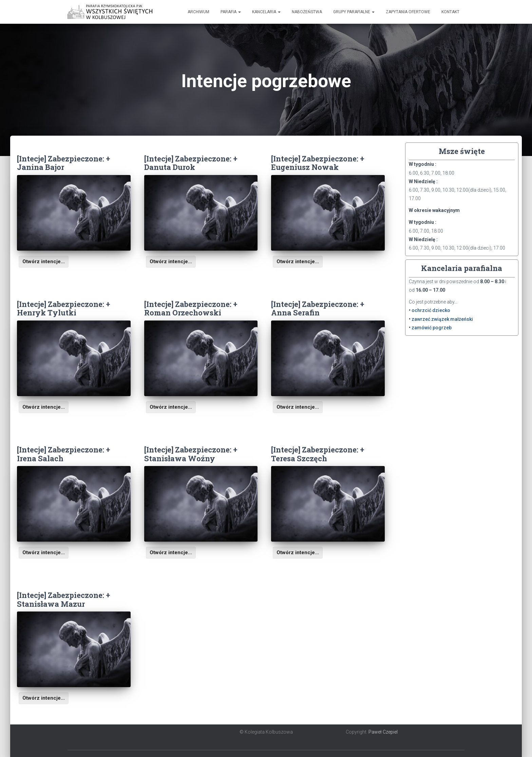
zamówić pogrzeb (432, 328)
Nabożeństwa (307, 12)
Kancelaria (266, 12)
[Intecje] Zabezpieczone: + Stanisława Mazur (64, 599)
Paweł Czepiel (383, 732)
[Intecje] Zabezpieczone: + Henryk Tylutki (64, 308)
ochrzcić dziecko (431, 310)
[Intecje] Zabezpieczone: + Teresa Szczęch (318, 454)
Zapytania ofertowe (408, 12)
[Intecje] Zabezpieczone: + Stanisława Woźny (191, 454)
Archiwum (198, 12)
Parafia (231, 12)
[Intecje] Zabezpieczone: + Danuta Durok (191, 163)
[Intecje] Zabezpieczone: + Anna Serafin (318, 308)
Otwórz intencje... (44, 261)
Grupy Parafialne (354, 12)
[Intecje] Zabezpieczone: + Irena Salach (64, 454)
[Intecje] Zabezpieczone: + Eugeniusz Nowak (318, 163)
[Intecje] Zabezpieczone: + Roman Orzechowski (191, 308)
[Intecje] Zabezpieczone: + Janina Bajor (64, 163)
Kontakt (450, 12)
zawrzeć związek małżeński (442, 319)
